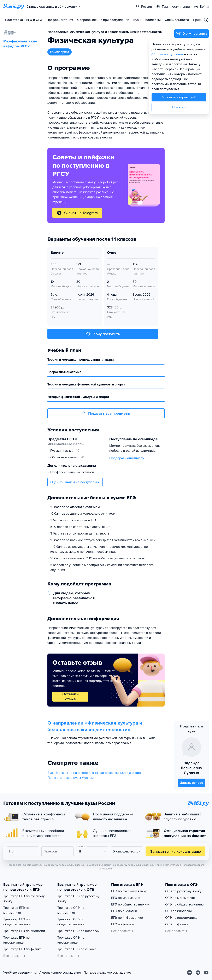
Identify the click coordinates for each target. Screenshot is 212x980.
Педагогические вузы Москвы (70, 778)
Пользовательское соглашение (107, 973)
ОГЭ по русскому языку (183, 891)
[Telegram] (198, 973)
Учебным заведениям (20, 973)
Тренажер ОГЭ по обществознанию (71, 922)
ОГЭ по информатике (181, 918)
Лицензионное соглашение (60, 973)
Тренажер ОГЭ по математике (71, 910)
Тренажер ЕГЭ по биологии (24, 931)
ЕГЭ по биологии (124, 911)
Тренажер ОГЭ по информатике (71, 940)
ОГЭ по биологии (178, 911)
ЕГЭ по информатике (127, 918)
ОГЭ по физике (177, 924)
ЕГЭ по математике (126, 898)
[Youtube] (206, 973)
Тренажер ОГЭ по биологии (78, 931)
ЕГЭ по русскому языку (129, 891)
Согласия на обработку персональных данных (127, 865)
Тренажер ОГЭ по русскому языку (78, 899)
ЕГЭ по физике (122, 924)
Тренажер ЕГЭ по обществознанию (16, 922)
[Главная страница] (14, 7)
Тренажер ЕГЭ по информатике (16, 940)
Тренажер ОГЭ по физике (77, 949)
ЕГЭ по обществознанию (130, 904)
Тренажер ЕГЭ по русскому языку (24, 899)
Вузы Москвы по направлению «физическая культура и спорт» (95, 773)
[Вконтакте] (190, 973)
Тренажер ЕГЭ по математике (16, 910)
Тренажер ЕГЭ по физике (22, 949)
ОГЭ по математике (180, 898)
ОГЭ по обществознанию (184, 904)
